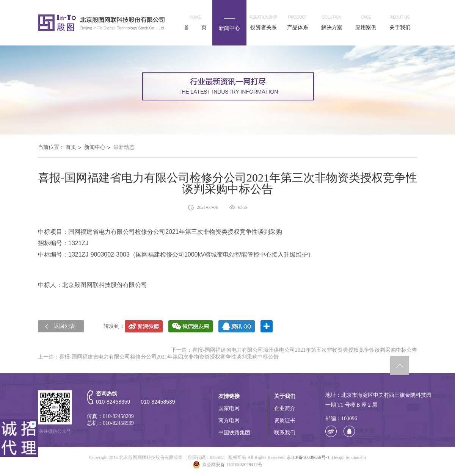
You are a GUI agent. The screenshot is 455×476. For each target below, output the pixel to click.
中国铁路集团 (234, 433)
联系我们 (285, 433)
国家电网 (229, 408)
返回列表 (64, 326)
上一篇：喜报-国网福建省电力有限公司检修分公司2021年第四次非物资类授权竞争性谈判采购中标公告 (158, 357)
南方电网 (229, 420)
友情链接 (229, 396)
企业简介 (285, 408)
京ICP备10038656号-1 (308, 457)
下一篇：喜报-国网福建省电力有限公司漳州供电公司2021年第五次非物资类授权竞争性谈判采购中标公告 (294, 350)
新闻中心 (95, 147)
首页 (71, 147)
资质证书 (285, 420)
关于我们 (285, 396)
